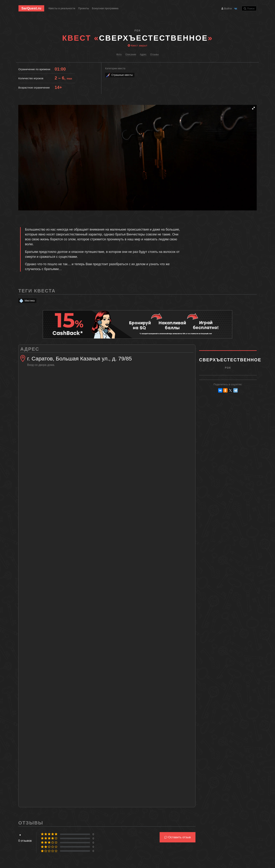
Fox (138, 30)
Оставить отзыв (178, 837)
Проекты (84, 8)
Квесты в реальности (62, 8)
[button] (253, 108)
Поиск (249, 8)
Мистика (27, 301)
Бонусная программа (105, 8)
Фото (119, 54)
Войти (227, 8)
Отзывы (155, 54)
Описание (131, 54)
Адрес (143, 54)
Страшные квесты (119, 75)
